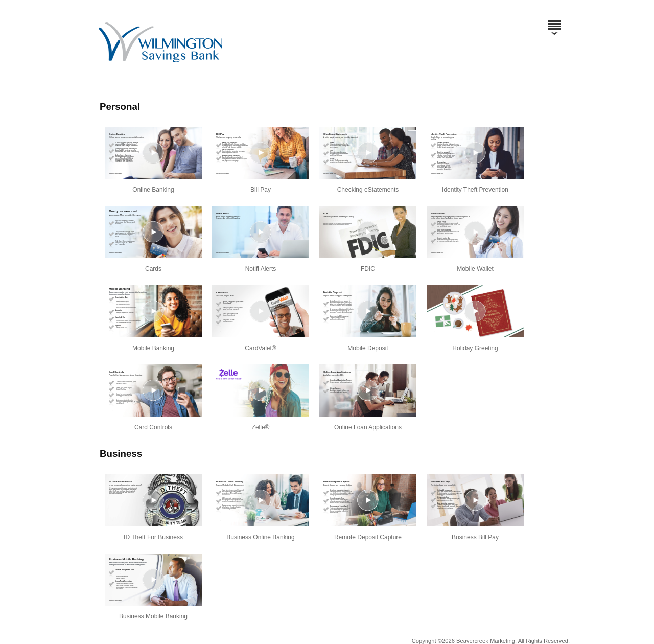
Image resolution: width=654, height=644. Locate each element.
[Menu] (554, 20)
